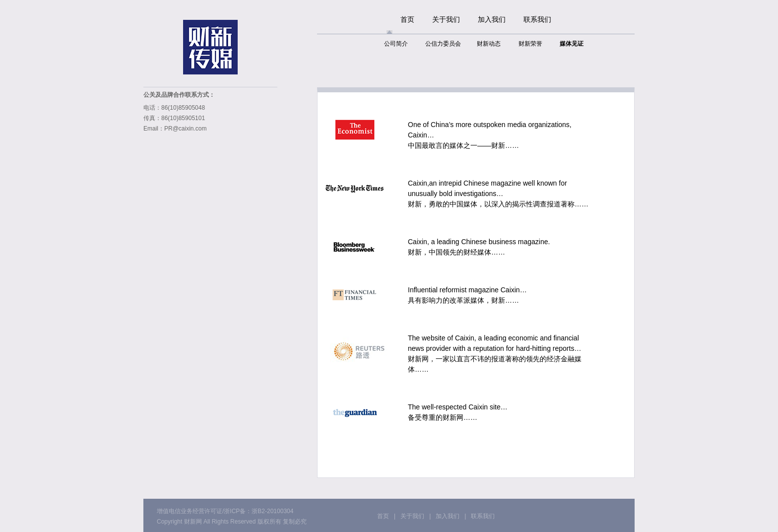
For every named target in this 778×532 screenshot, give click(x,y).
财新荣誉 (530, 44)
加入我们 (492, 19)
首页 (407, 19)
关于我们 (446, 19)
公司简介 (396, 44)
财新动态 (489, 44)
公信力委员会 (443, 44)
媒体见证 (572, 44)
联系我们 (537, 19)
